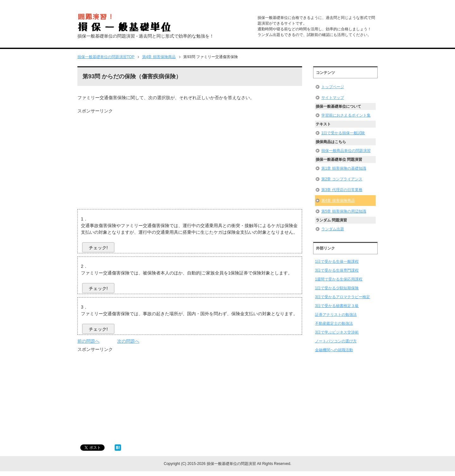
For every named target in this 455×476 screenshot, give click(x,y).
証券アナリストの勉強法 (336, 315)
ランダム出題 (333, 229)
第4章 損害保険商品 (338, 201)
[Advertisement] (130, 159)
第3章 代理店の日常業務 (342, 190)
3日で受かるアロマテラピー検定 (343, 297)
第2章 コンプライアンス (342, 179)
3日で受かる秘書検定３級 (337, 306)
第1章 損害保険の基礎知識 (344, 168)
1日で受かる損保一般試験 (343, 133)
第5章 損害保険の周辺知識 (344, 211)
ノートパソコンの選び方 (336, 341)
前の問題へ (88, 341)
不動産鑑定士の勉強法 (334, 323)
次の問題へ (128, 341)
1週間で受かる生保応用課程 (339, 279)
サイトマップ (333, 98)
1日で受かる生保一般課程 (337, 262)
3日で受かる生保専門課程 (337, 270)
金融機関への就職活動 (334, 350)
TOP (106, 57)
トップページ (333, 87)
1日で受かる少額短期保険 (337, 288)
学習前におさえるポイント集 (346, 115)
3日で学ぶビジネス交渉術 (337, 332)
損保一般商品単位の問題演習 (346, 151)
